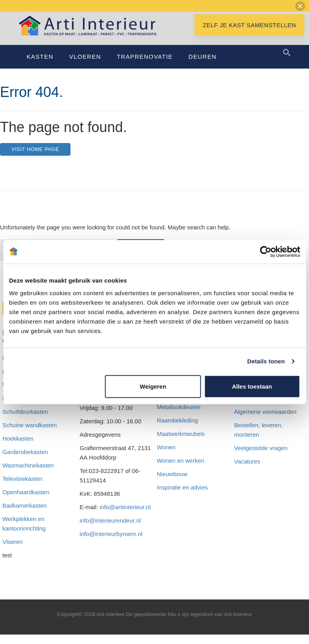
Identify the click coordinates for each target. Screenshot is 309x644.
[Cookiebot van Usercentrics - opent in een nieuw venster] (266, 252)
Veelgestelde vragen (261, 457)
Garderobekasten (25, 461)
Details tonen (266, 361)
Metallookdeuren (179, 416)
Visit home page (35, 159)
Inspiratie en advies (182, 497)
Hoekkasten (18, 448)
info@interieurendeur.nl (110, 530)
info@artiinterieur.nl (125, 517)
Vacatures (247, 471)
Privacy (244, 408)
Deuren (203, 66)
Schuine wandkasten (30, 435)
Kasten (40, 66)
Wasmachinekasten (28, 475)
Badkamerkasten (25, 515)
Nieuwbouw (172, 483)
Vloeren (85, 66)
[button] (300, 6)
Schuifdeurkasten (25, 421)
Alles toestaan (252, 386)
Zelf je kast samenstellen (249, 34)
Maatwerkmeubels (181, 443)
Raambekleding (178, 430)
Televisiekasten (22, 488)
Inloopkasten (19, 408)
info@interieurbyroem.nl (111, 543)
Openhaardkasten (26, 502)
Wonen (166, 457)
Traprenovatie (145, 66)
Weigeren (153, 386)
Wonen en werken (181, 470)
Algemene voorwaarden (265, 421)
